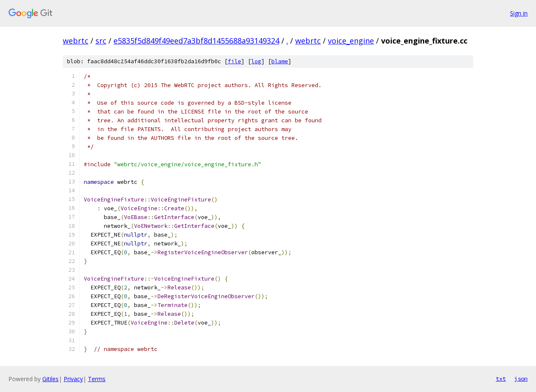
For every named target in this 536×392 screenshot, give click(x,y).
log (256, 61)
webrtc (76, 41)
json (521, 379)
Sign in (519, 13)
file (234, 61)
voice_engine (351, 41)
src (101, 41)
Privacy (73, 379)
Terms (97, 379)
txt (501, 379)
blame (280, 61)
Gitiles (50, 379)
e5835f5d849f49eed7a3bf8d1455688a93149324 (196, 41)
